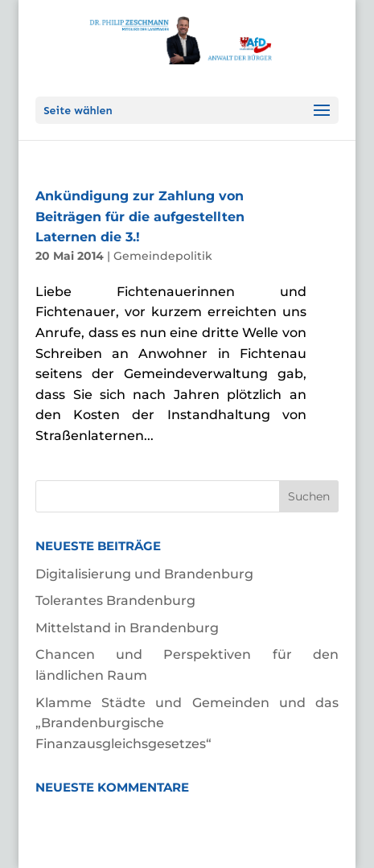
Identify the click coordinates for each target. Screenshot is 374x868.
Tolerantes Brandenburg (115, 601)
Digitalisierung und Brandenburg (144, 574)
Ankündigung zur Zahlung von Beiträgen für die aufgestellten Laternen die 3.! (140, 216)
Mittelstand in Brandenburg (127, 628)
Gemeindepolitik (163, 256)
